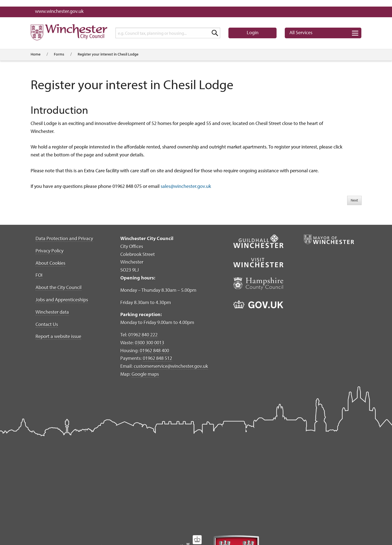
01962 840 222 (143, 335)
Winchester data (52, 312)
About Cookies (50, 263)
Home (36, 54)
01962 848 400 (154, 350)
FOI (39, 275)
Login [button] (253, 32)
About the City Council (59, 287)
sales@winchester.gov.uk (186, 186)
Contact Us (47, 324)
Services (301, 32)
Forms (59, 54)
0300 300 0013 (149, 343)
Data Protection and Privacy (64, 238)
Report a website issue (58, 336)
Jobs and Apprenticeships (62, 300)
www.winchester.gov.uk (59, 11)
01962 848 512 (157, 358)
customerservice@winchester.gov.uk (171, 366)
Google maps (145, 374)
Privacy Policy (50, 251)
